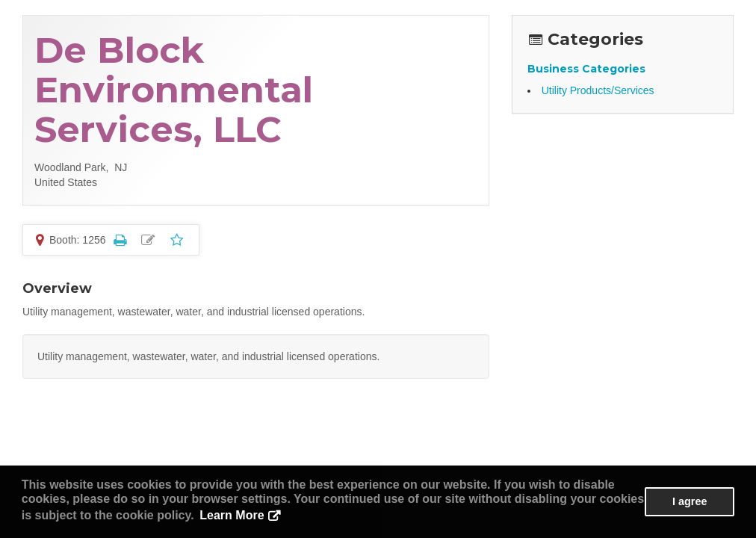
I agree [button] (690, 501)
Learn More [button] (232, 515)
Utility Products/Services (598, 90)
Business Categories (586, 69)
